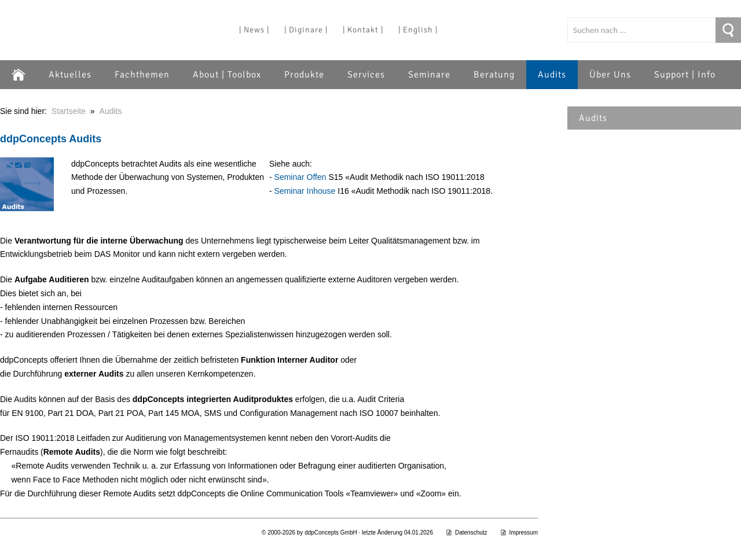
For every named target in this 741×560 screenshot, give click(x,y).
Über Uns (610, 75)
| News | (254, 30)
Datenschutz (467, 533)
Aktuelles (70, 75)
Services (366, 75)
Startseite (69, 111)
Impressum (519, 533)
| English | (418, 30)
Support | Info (685, 75)
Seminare (429, 75)
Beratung (494, 75)
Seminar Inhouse (305, 191)
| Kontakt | (363, 30)
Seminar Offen (300, 177)
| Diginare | (306, 30)
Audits (552, 75)
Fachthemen (142, 75)
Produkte (304, 75)
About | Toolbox (227, 75)
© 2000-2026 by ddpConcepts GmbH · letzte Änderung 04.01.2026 (347, 533)
